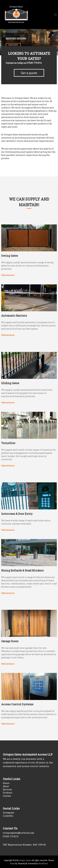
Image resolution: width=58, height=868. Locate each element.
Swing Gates (10, 256)
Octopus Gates (25, 860)
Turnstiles (8, 443)
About (6, 786)
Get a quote (29, 73)
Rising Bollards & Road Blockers (22, 570)
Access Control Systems (17, 704)
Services (7, 789)
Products (8, 793)
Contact (7, 796)
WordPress (43, 863)
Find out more (13, 45)
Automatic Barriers (14, 316)
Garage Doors (10, 641)
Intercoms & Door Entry (17, 514)
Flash (12, 863)
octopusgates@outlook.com (19, 833)
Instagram (9, 813)
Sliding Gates (10, 383)
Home (6, 783)
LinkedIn (8, 816)
